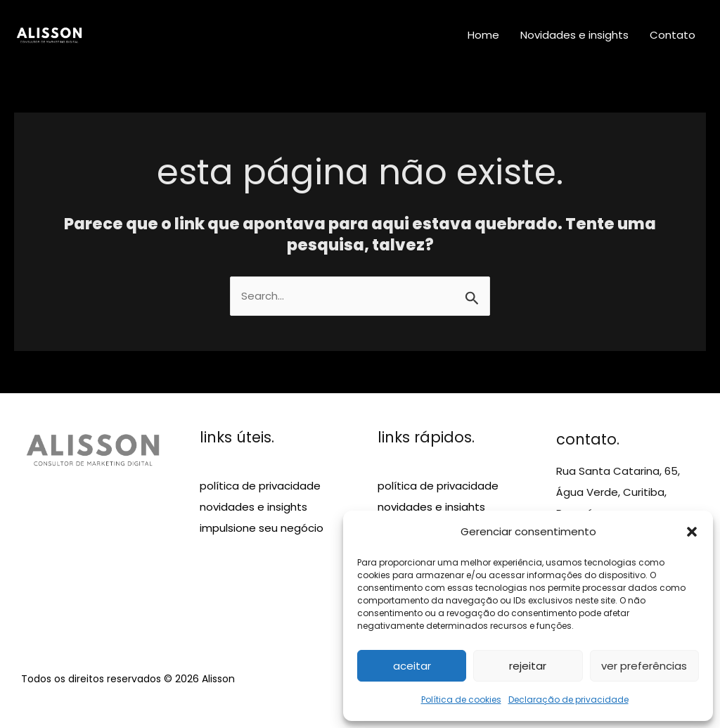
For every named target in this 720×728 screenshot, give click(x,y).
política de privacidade (260, 486)
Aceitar (412, 666)
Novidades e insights (574, 35)
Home (483, 35)
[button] (692, 532)
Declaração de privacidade (568, 700)
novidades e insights (253, 507)
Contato (673, 35)
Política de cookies (461, 700)
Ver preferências (644, 666)
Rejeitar (528, 666)
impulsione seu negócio (262, 528)
